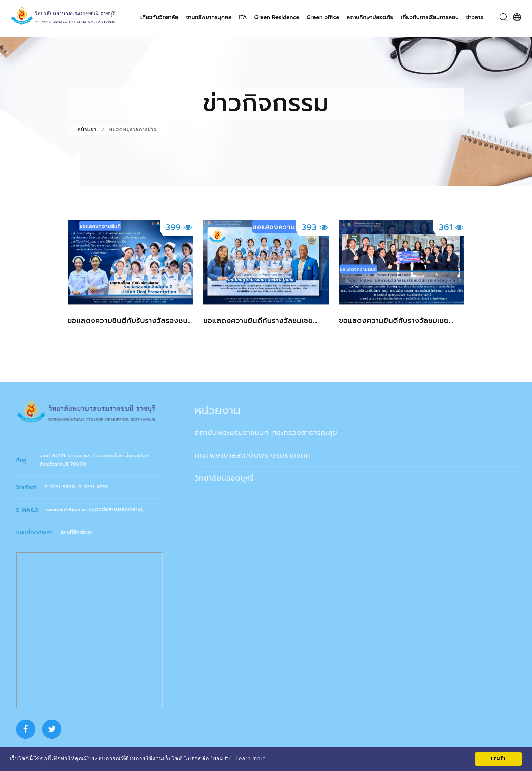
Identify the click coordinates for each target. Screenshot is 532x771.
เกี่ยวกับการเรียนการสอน (430, 17)
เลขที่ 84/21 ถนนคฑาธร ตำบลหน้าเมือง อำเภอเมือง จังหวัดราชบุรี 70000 (98, 460)
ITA (243, 17)
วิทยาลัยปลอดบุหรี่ (231, 478)
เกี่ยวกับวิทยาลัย (159, 17)
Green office (323, 17)
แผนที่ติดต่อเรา (80, 532)
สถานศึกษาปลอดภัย (370, 17)
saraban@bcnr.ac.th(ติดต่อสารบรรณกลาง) (98, 510)
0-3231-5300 (64, 487)
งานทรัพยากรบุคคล (209, 17)
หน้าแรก (87, 129)
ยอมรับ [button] (499, 759)
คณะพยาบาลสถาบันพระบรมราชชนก (259, 455)
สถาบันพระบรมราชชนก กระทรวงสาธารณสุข (272, 433)
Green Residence (277, 17)
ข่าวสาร (475, 17)
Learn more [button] (251, 759)
